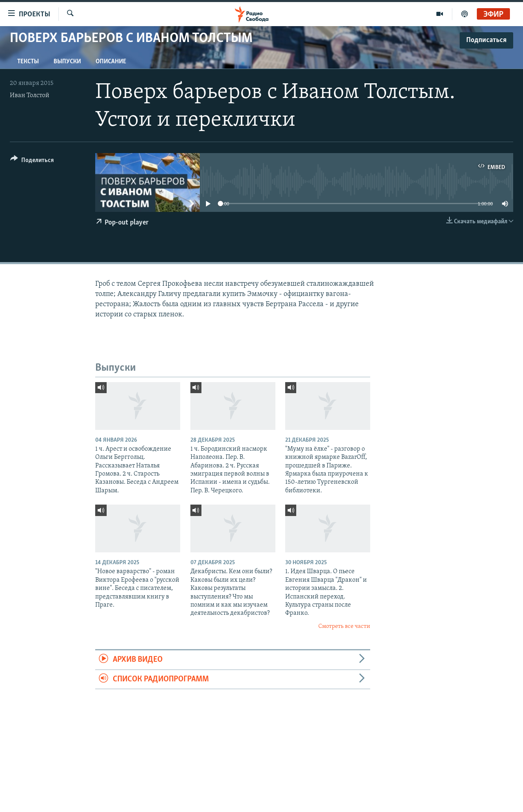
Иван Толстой (30, 96)
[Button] (32, 161)
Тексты (28, 62)
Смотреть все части (344, 626)
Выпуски (67, 62)
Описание (111, 62)
